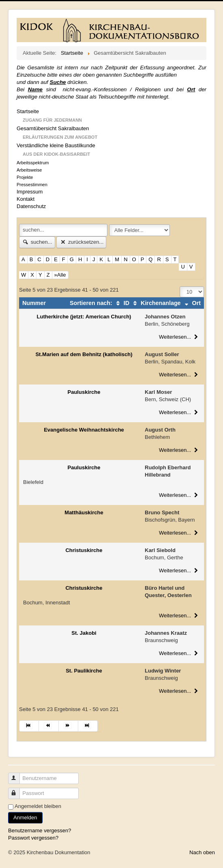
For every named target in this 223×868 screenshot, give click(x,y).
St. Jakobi (84, 633)
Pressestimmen (32, 185)
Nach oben (202, 852)
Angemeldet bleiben (38, 806)
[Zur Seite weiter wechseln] (69, 726)
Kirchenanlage (156, 303)
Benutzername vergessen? (40, 830)
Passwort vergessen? (33, 838)
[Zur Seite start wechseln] (29, 726)
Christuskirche (84, 550)
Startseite (28, 111)
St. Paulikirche (84, 671)
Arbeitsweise (29, 170)
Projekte (25, 177)
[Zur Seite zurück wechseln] (49, 726)
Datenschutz (31, 206)
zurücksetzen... (81, 242)
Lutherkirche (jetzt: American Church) (84, 317)
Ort (192, 303)
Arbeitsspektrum (33, 163)
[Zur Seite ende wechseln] (88, 726)
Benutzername (18, 775)
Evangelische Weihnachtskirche (84, 430)
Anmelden (25, 818)
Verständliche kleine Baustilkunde (56, 145)
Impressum (30, 192)
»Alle (60, 275)
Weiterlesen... (179, 337)
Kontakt (26, 199)
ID (122, 303)
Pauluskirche (84, 392)
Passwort (18, 790)
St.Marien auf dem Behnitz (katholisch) (84, 354)
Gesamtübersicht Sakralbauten (53, 128)
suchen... (37, 242)
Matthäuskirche (84, 512)
